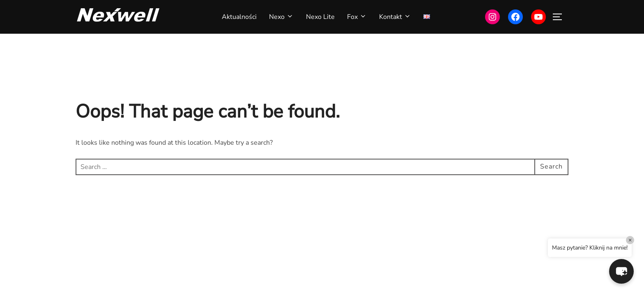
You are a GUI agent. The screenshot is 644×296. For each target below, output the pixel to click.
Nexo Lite (320, 17)
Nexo (281, 17)
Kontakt (395, 17)
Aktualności (239, 17)
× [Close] (630, 240)
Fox (357, 17)
